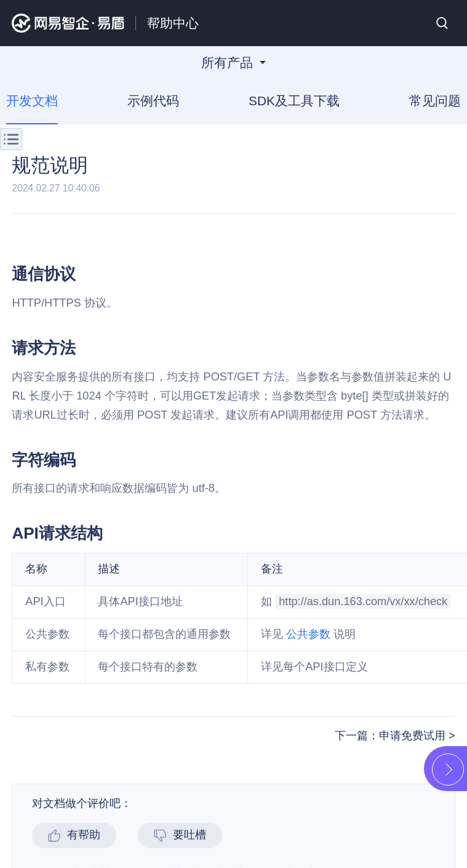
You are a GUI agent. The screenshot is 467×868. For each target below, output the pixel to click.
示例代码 (153, 101)
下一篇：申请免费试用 (392, 736)
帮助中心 (173, 23)
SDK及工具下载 (294, 101)
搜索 (442, 23)
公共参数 (308, 634)
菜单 (11, 139)
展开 (448, 770)
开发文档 (32, 101)
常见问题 (435, 101)
